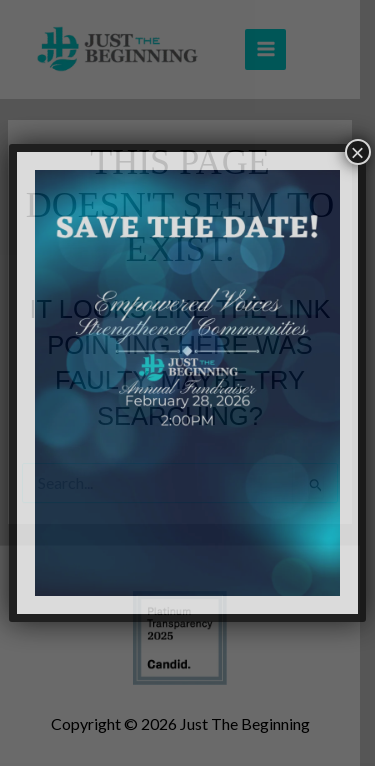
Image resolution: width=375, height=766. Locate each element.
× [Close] (358, 152)
